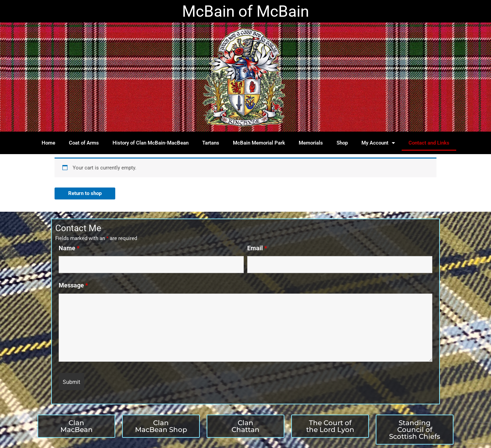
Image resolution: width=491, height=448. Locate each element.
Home (48, 143)
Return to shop (85, 193)
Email (257, 248)
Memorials (311, 143)
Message (73, 285)
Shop (342, 143)
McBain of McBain (245, 11)
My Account (378, 143)
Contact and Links (429, 143)
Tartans (211, 143)
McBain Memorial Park (259, 143)
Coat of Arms (84, 143)
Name (69, 248)
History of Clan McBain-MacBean (151, 143)
